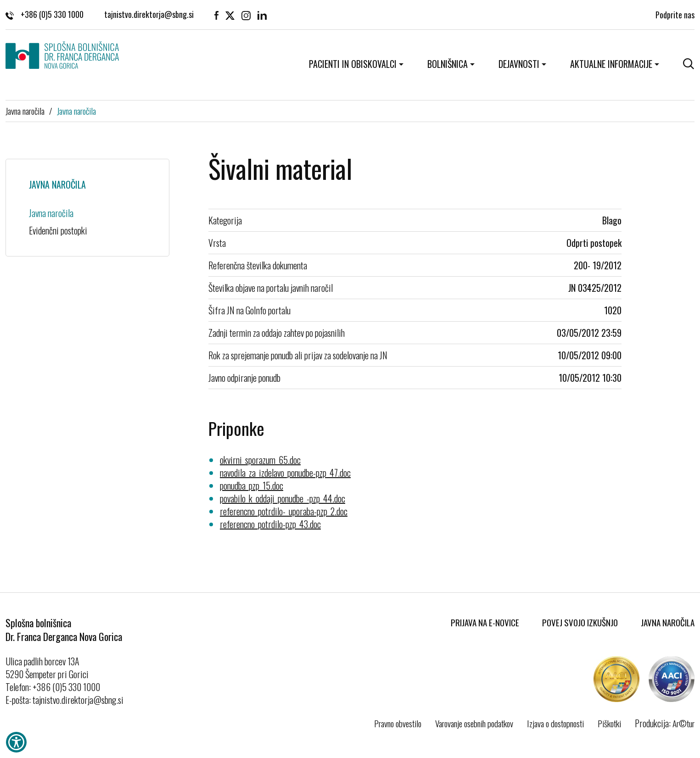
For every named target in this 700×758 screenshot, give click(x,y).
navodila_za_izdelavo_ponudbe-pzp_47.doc (285, 473)
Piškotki (609, 723)
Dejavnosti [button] (519, 64)
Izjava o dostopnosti (555, 723)
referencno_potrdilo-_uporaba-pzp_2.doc (284, 511)
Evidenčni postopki (58, 230)
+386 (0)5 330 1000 (45, 14)
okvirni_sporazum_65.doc (260, 460)
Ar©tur (683, 723)
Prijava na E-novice (485, 622)
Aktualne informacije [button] (611, 64)
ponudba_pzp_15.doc (252, 485)
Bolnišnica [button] (448, 64)
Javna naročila (25, 111)
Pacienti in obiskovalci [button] (353, 64)
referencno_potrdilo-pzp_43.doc (270, 524)
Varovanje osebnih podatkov (474, 723)
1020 (613, 310)
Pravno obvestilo (398, 723)
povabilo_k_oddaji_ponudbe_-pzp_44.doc (283, 498)
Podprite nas (675, 14)
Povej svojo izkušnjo (580, 622)
